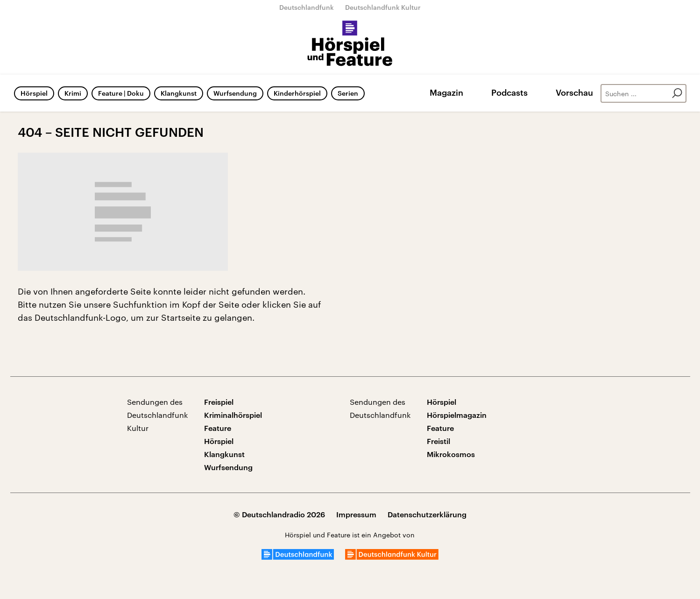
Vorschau (574, 92)
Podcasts (509, 92)
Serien (348, 93)
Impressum (356, 514)
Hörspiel (34, 93)
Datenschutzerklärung (427, 514)
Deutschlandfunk (307, 7)
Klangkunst (179, 93)
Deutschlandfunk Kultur (383, 7)
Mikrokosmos (451, 454)
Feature (218, 428)
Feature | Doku (121, 93)
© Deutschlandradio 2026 (279, 514)
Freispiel (219, 402)
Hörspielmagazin (457, 415)
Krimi (73, 93)
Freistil (438, 441)
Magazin (446, 92)
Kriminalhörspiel (233, 415)
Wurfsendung (235, 93)
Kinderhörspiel (297, 93)
